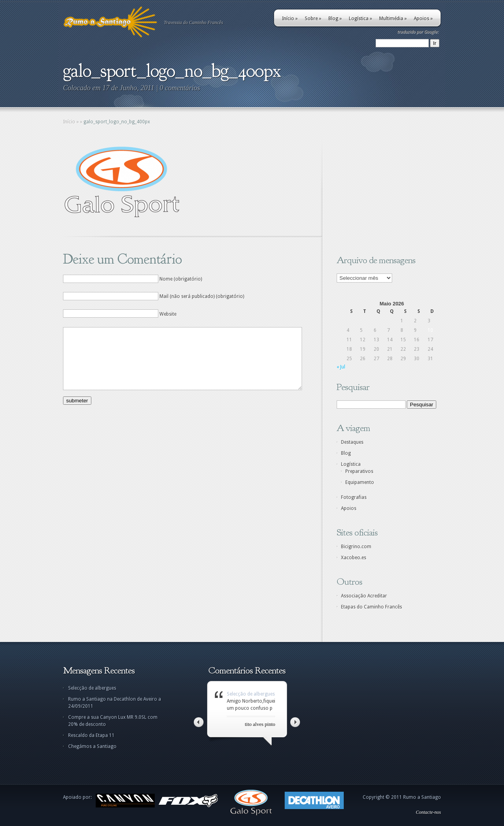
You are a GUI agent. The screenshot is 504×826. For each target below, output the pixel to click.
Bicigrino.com (356, 547)
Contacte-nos (428, 812)
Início (290, 19)
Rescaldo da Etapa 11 (91, 735)
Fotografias (354, 497)
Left (199, 722)
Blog (335, 19)
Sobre (313, 19)
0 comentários (180, 88)
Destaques (352, 442)
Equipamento (360, 482)
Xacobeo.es (354, 558)
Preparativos (359, 471)
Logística (360, 19)
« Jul (341, 367)
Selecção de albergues (92, 688)
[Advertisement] (386, 194)
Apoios (423, 19)
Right (295, 722)
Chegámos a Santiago (92, 746)
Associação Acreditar (364, 596)
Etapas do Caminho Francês (372, 607)
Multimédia (393, 19)
